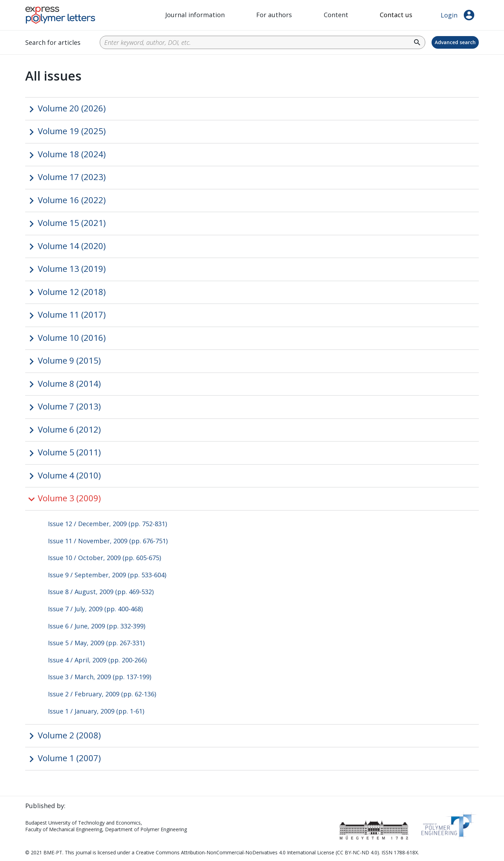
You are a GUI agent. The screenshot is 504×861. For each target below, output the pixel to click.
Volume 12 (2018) (72, 292)
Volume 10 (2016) (72, 337)
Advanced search (455, 42)
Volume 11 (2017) (72, 314)
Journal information (195, 15)
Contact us (396, 15)
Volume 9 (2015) (69, 360)
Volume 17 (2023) (72, 177)
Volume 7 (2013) (69, 406)
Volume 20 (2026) (72, 108)
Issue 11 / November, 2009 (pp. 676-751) (108, 541)
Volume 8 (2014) (69, 383)
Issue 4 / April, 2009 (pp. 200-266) (97, 660)
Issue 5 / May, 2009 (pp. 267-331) (96, 643)
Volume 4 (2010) (69, 475)
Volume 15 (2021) (72, 223)
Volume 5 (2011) (69, 452)
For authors (274, 15)
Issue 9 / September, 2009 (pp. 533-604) (107, 575)
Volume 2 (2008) (69, 735)
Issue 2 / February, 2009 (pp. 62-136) (102, 694)
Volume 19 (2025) (72, 131)
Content (336, 15)
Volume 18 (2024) (72, 154)
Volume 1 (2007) (69, 758)
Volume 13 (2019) (72, 268)
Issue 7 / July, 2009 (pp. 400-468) (95, 609)
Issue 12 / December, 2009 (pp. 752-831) (107, 524)
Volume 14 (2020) (72, 246)
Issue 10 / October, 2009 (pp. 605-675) (104, 558)
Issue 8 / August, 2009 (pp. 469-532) (101, 592)
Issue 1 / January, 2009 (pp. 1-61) (96, 711)
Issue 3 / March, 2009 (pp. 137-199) (100, 677)
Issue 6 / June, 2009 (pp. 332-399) (97, 626)
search (417, 42)
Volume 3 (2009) (69, 498)
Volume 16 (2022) (72, 200)
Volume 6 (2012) (69, 429)
